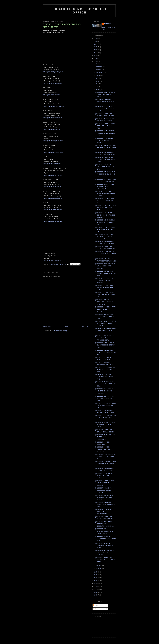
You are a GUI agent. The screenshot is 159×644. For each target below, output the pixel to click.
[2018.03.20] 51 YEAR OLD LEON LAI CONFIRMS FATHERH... (104, 280)
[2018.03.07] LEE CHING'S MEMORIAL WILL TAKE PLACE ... (104, 497)
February (99, 566)
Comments (97, 609)
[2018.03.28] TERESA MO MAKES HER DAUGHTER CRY (104, 167)
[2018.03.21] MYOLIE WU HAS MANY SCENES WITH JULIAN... (105, 266)
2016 (96, 575)
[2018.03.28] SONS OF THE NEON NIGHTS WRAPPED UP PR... (105, 160)
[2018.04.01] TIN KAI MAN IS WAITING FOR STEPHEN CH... (105, 101)
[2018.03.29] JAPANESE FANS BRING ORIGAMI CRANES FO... (105, 126)
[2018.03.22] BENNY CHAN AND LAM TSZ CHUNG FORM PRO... (104, 237)
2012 (96, 586)
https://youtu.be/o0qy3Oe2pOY (53, 83)
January (98, 568)
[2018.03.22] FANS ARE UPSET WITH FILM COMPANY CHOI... (105, 208)
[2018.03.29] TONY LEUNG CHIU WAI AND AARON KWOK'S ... (104, 140)
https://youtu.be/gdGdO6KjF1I (53, 198)
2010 (96, 592)
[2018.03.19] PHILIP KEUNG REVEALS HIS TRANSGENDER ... (104, 338)
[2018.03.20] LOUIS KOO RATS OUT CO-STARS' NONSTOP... (105, 309)
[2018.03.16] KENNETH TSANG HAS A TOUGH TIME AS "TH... (105, 405)
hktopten (108, 24)
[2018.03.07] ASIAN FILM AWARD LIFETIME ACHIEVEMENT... (103, 512)
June (97, 81)
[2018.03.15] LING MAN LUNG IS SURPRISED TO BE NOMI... (105, 425)
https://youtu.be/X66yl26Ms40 (53, 164)
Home (66, 327)
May (97, 84)
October (98, 70)
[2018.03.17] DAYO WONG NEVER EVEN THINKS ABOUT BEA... (104, 391)
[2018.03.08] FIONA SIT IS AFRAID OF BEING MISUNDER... (104, 476)
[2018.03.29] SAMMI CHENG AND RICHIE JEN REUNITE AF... (105, 133)
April (97, 87)
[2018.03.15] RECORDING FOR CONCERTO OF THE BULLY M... (105, 418)
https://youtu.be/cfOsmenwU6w (53, 152)
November (99, 67)
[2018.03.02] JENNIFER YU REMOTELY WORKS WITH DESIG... (105, 560)
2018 (96, 61)
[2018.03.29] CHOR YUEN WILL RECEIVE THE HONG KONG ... (106, 147)
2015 (96, 578)
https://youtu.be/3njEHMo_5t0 (53, 260)
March (98, 90)
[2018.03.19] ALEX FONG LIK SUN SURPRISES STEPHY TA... (105, 345)
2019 (96, 58)
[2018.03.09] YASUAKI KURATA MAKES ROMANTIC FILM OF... (105, 464)
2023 (96, 47)
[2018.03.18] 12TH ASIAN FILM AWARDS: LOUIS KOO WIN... (105, 369)
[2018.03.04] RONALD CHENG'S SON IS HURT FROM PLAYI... (104, 531)
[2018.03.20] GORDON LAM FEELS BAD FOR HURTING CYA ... (105, 316)
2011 (96, 589)
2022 (96, 50)
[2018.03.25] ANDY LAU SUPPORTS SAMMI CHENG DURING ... (105, 193)
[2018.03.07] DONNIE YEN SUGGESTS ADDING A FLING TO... (104, 490)
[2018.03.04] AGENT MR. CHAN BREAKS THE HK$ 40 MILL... (105, 538)
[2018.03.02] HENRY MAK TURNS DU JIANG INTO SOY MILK (104, 545)
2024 (96, 44)
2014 (96, 581)
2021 (96, 53)
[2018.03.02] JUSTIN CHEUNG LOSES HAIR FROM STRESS (105, 553)
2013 (96, 583)
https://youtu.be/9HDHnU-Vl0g (53, 175)
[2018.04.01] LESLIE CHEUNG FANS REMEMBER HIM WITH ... (105, 94)
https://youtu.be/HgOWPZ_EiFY (53, 72)
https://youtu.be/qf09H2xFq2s (52, 221)
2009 (96, 595)
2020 (96, 56)
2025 (96, 41)
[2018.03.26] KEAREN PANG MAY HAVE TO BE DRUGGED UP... (105, 186)
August (98, 75)
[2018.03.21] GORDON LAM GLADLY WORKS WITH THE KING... (105, 273)
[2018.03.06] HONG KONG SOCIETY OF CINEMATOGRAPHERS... (104, 524)
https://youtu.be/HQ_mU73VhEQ (53, 106)
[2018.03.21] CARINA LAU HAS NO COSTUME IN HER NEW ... (105, 254)
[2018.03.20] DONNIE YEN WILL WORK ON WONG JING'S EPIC (104, 302)
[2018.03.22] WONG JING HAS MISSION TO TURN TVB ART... (105, 222)
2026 (96, 38)
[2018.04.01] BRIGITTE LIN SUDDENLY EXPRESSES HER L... (104, 109)
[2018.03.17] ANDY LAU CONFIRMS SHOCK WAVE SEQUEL (105, 377)
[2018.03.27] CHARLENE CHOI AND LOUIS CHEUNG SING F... (105, 174)
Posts (96, 605)
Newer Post (47, 327)
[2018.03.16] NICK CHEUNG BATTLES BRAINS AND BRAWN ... (104, 398)
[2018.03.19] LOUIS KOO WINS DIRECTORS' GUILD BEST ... (105, 331)
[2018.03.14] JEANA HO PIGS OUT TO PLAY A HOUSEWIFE (105, 437)
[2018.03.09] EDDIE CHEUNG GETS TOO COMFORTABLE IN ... (105, 456)
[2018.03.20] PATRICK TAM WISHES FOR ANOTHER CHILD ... (104, 288)
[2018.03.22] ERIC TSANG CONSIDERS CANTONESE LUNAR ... (105, 215)
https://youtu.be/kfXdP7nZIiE (52, 187)
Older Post (85, 327)
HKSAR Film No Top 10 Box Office (80, 11)
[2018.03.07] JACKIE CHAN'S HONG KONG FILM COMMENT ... (105, 483)
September (99, 72)
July (97, 78)
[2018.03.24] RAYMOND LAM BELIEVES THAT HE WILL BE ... (105, 201)
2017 (96, 572)
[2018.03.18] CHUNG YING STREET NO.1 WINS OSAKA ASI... (105, 352)
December (99, 64)
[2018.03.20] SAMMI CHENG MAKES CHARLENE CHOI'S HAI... (105, 295)
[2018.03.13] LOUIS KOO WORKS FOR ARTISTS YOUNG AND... (104, 449)
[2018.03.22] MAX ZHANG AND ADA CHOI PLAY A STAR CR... (105, 229)
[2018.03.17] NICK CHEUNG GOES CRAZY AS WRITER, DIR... (105, 384)
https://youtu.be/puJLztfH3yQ (52, 129)
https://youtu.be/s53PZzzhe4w (53, 95)
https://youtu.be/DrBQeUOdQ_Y (53, 210)
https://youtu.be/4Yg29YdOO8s (53, 141)
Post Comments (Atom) (59, 331)
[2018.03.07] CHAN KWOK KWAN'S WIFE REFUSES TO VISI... (106, 505)
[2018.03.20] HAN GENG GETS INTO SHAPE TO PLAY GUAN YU (105, 323)
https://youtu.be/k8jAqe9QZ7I (52, 118)
